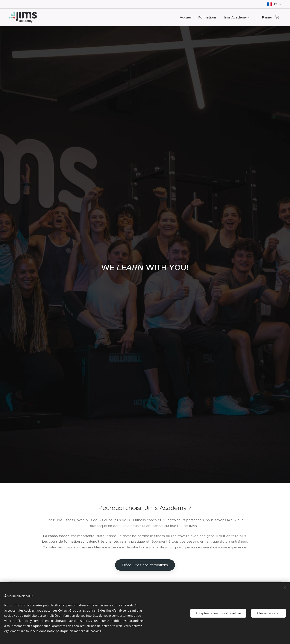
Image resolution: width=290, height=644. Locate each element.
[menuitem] (187, 17)
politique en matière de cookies (78, 631)
